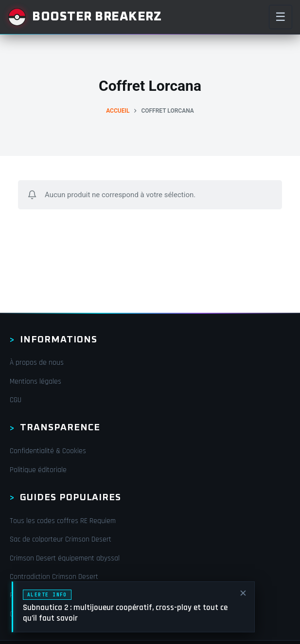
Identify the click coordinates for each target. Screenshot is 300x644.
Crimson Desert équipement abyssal (65, 558)
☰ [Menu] (281, 17)
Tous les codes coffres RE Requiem (63, 521)
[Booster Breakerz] (85, 17)
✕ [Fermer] (243, 594)
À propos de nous (37, 363)
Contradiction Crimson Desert (54, 577)
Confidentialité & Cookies (48, 451)
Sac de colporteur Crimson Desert (61, 539)
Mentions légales (35, 381)
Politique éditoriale (38, 470)
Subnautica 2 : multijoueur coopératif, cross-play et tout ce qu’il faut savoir (125, 613)
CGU (16, 400)
